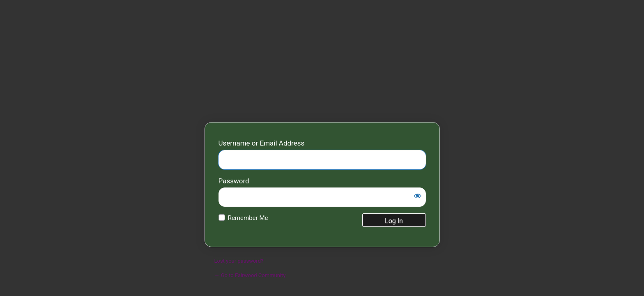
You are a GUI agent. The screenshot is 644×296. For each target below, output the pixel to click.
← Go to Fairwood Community (250, 275)
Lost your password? (239, 261)
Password (234, 181)
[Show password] (418, 196)
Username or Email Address (262, 143)
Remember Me (248, 218)
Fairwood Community (322, 72)
